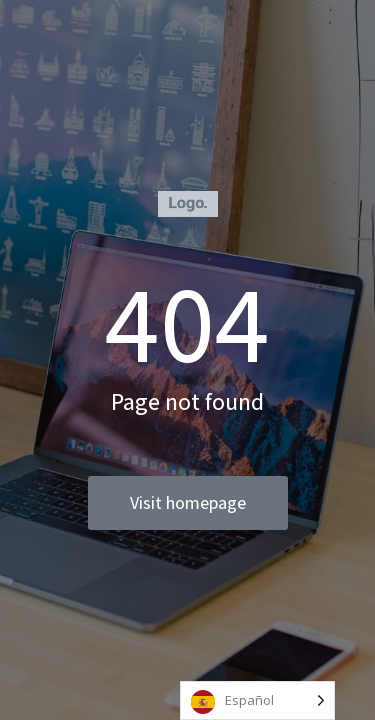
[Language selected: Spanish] (257, 700)
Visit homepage (188, 502)
